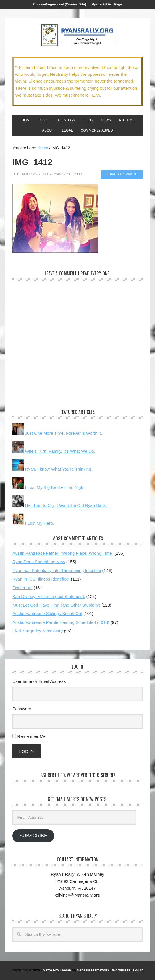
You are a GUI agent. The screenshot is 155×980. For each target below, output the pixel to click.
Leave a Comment (122, 174)
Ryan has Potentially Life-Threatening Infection (57, 570)
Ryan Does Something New (39, 562)
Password (22, 709)
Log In (26, 751)
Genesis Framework (93, 970)
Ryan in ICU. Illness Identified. (41, 579)
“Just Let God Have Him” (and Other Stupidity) (56, 605)
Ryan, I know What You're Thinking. (52, 469)
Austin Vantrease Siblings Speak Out (47, 613)
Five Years (22, 588)
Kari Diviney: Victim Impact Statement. (49, 596)
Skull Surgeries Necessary (37, 631)
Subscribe (33, 836)
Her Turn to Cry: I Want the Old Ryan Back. (60, 505)
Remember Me (32, 736)
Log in (138, 970)
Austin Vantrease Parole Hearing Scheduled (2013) (61, 622)
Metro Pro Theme (57, 970)
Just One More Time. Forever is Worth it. (57, 433)
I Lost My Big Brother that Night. (49, 487)
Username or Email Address (39, 681)
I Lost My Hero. (33, 523)
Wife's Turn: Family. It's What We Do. (54, 451)
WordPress (121, 970)
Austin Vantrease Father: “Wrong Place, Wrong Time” (63, 553)
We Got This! (78, 35)
